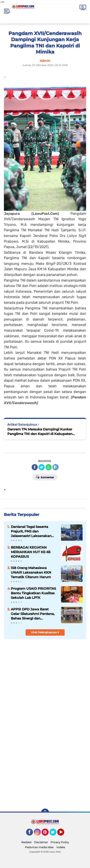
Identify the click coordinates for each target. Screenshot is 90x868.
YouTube (64, 834)
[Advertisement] (45, 756)
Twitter (55, 834)
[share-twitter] (42, 467)
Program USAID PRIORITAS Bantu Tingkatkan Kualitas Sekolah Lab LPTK (33, 593)
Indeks (61, 847)
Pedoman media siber (39, 847)
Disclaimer (41, 842)
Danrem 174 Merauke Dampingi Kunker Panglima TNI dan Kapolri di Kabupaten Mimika (40, 432)
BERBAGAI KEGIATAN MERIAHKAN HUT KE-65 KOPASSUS (31, 552)
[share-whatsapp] (49, 467)
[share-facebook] (35, 467)
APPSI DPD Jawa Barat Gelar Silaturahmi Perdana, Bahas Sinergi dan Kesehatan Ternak (33, 614)
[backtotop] (45, 813)
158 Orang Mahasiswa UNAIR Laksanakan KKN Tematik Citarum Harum (31, 572)
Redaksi (26, 842)
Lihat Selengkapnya (45, 632)
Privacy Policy (60, 842)
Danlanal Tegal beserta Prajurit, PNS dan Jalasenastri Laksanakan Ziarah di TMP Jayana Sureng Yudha (31, 531)
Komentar (45, 477)
